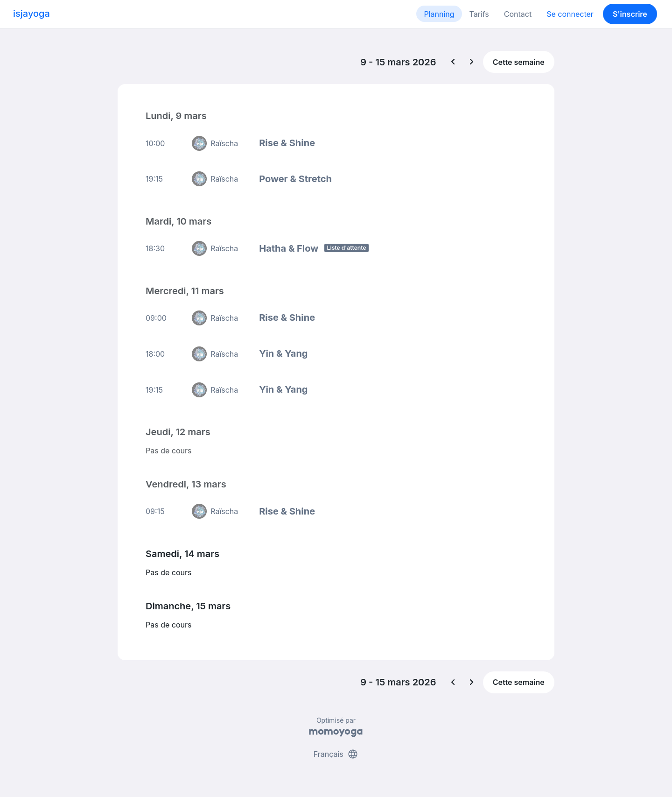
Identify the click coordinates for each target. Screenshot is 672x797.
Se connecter (570, 14)
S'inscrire (630, 14)
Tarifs (479, 14)
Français (336, 754)
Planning (439, 14)
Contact (518, 14)
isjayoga (31, 14)
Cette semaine (519, 62)
